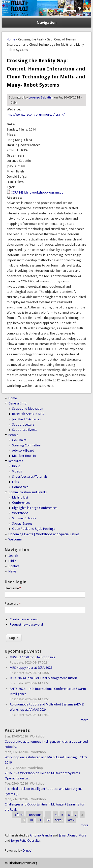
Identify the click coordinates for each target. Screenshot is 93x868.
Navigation (47, 23)
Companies (20, 487)
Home (11, 39)
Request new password (26, 624)
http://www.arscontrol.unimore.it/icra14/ (36, 115)
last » (71, 820)
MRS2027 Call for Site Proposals (32, 657)
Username (13, 588)
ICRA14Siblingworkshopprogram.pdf (38, 192)
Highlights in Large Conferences (35, 508)
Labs (15, 482)
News (12, 571)
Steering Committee (26, 445)
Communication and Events (28, 492)
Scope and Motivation (28, 409)
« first (18, 815)
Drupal (27, 851)
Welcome (15, 539)
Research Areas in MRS (28, 414)
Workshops (20, 513)
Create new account (24, 619)
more (84, 720)
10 (31, 820)
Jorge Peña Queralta (25, 841)
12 (48, 820)
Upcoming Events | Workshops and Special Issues (44, 534)
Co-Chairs (19, 440)
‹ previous (34, 815)
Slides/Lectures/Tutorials (30, 477)
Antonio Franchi (41, 835)
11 (39, 820)
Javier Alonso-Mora (72, 835)
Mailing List (20, 497)
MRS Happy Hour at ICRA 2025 (31, 668)
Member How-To (24, 456)
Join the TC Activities (26, 419)
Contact (14, 566)
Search (13, 556)
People (13, 435)
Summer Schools (24, 518)
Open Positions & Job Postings (34, 529)
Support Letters (23, 424)
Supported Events (25, 430)
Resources (16, 461)
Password (13, 604)
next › (59, 820)
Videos (17, 471)
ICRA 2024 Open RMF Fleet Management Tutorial (44, 678)
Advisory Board (23, 451)
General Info (17, 403)
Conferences (21, 503)
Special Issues (22, 523)
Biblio (16, 466)
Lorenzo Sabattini (41, 97)
